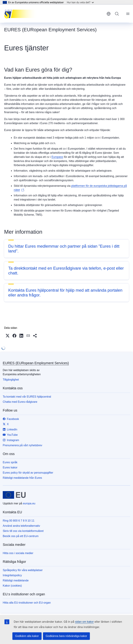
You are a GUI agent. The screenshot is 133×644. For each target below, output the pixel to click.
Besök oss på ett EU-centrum (21, 536)
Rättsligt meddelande (16, 580)
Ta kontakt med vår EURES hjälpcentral (27, 397)
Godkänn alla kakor (27, 636)
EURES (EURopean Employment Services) (36, 363)
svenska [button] (109, 14)
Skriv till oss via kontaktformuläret (23, 531)
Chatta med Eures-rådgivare (20, 402)
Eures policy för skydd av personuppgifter (28, 473)
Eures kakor (10, 467)
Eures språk (10, 462)
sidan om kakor (84, 622)
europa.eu (29, 503)
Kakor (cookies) (12, 586)
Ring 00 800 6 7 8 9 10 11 (19, 521)
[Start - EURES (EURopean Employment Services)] (21, 14)
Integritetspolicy (12, 575)
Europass (57, 157)
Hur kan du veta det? (80, 2)
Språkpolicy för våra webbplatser (23, 570)
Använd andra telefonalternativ (21, 526)
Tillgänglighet (11, 380)
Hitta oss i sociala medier (18, 553)
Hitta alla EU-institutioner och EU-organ (27, 603)
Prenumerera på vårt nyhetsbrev (22, 445)
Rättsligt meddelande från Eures (22, 478)
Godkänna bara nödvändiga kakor (66, 636)
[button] (8, 336)
